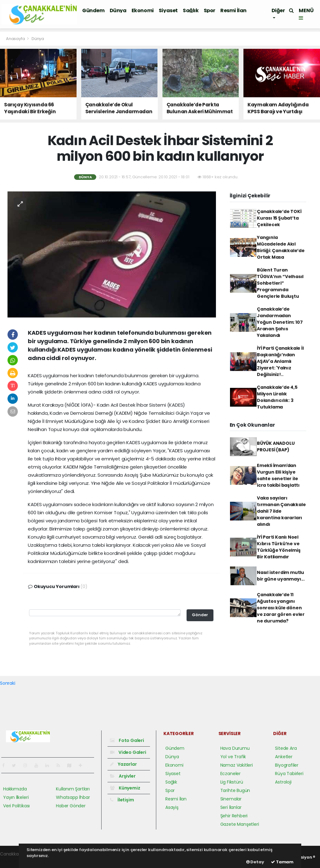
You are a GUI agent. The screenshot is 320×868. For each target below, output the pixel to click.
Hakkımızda (15, 789)
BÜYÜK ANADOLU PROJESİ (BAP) (276, 447)
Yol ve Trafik (233, 757)
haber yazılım (14, 860)
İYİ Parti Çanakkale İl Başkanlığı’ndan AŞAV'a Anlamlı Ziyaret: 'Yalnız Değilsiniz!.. (280, 361)
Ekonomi (143, 10)
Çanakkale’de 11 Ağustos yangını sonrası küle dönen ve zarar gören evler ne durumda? (281, 608)
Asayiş (172, 807)
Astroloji (283, 782)
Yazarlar (123, 764)
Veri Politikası (16, 806)
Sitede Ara (286, 748)
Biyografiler (287, 765)
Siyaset (168, 10)
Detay (255, 862)
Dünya (118, 10)
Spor (210, 10)
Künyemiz (125, 788)
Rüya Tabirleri (289, 774)
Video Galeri (128, 752)
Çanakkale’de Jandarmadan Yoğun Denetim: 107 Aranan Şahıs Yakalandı (280, 322)
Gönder (200, 615)
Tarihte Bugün (235, 790)
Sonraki (8, 683)
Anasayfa (16, 39)
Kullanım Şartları (73, 789)
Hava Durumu (235, 748)
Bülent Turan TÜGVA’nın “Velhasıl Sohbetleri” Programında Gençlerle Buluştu (280, 283)
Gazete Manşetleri (240, 824)
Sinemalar (231, 799)
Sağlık (191, 10)
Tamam (282, 862)
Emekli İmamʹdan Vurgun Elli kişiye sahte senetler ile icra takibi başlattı (278, 475)
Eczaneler (230, 774)
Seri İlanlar (231, 807)
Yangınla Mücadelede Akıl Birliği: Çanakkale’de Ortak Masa (281, 247)
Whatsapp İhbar (73, 797)
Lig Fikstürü (232, 782)
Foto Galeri (127, 740)
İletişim (122, 800)
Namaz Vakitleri (237, 765)
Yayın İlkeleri (16, 797)
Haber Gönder (71, 806)
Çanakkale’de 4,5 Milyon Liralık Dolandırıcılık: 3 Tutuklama (277, 397)
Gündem (93, 10)
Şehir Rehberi (234, 816)
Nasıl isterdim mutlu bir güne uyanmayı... (281, 576)
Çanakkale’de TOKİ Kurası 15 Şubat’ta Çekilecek (279, 218)
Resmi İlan (233, 10)
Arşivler (123, 776)
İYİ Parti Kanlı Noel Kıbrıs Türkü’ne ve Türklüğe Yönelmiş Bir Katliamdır (279, 547)
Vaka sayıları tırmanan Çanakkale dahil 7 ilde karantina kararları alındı (281, 511)
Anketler (284, 757)
